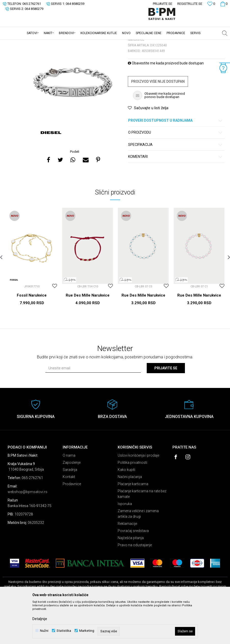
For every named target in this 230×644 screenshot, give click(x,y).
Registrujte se (190, 4)
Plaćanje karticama (133, 524)
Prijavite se (166, 408)
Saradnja (70, 509)
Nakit (53, 43)
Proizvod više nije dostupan (158, 121)
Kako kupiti (126, 509)
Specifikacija (176, 184)
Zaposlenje (72, 502)
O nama (69, 495)
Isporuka (125, 543)
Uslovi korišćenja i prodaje (138, 495)
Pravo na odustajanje (135, 585)
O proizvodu (176, 172)
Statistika (64, 631)
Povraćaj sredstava (133, 570)
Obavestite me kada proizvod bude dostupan (166, 103)
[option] (73, 122)
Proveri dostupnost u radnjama (176, 160)
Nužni (44, 631)
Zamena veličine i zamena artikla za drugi (138, 553)
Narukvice (67, 43)
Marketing (87, 631)
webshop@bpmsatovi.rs (28, 531)
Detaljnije (40, 619)
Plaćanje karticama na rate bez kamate (142, 534)
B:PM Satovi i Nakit (16, 43)
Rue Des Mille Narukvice (88, 335)
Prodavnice (72, 524)
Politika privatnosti (132, 502)
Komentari (176, 196)
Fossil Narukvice (32, 335)
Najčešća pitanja (131, 578)
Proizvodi (39, 43)
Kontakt (69, 516)
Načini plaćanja (130, 516)
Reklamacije (127, 563)
